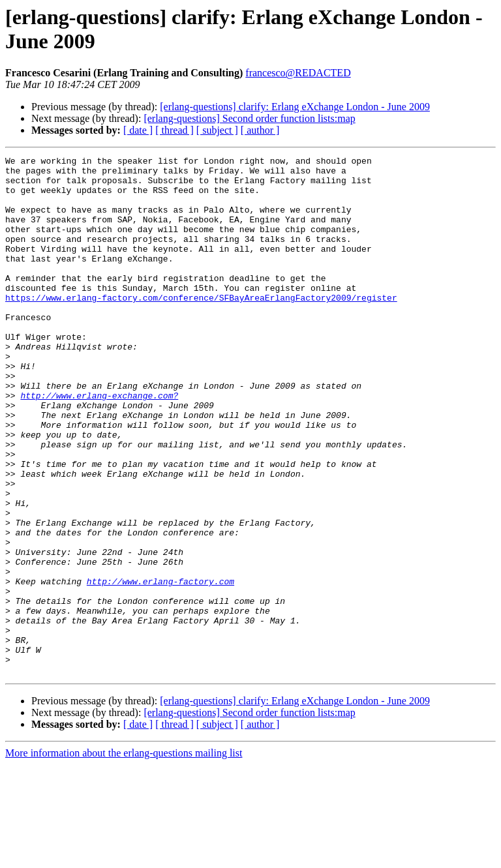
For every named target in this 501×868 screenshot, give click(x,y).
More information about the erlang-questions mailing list (124, 857)
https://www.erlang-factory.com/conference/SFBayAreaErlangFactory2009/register (201, 327)
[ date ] (138, 130)
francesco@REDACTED (298, 73)
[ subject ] (217, 130)
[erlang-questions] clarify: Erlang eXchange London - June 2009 (295, 107)
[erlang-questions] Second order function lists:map (249, 118)
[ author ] (260, 130)
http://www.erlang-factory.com (160, 667)
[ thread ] (175, 130)
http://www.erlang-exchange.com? (99, 444)
